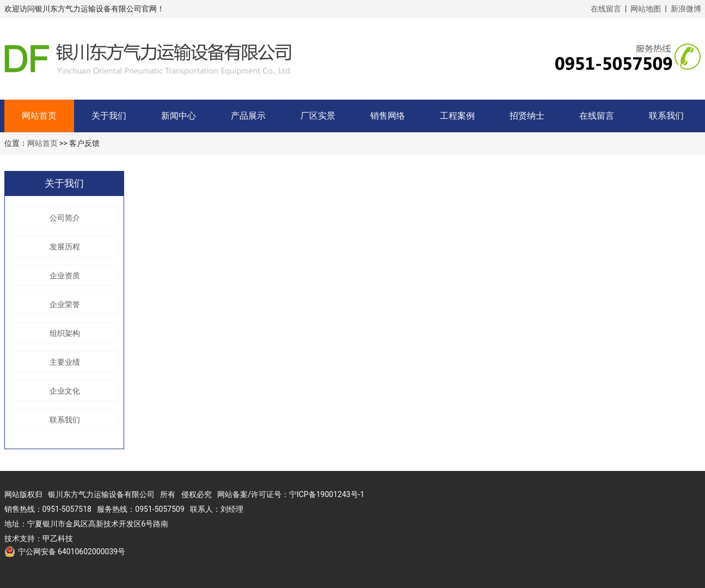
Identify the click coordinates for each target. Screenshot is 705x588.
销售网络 (388, 116)
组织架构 (65, 333)
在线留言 (606, 9)
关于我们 (109, 116)
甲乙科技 (58, 538)
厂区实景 (318, 116)
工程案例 (457, 116)
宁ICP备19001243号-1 (327, 494)
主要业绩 (65, 362)
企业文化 (65, 391)
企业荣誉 (65, 304)
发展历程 (65, 247)
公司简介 (65, 218)
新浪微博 (686, 9)
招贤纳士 (527, 116)
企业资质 (65, 275)
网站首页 (39, 116)
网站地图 (646, 9)
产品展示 (248, 116)
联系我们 (666, 116)
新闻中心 (179, 116)
